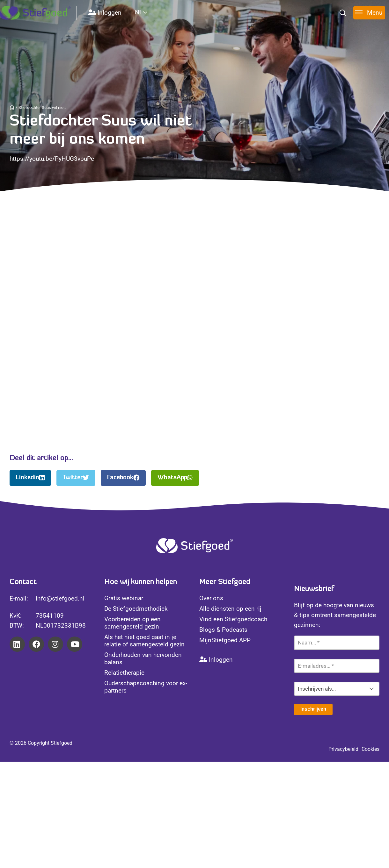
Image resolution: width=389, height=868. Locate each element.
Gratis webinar (124, 598)
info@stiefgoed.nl (60, 598)
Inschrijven (313, 709)
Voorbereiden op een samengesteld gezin (132, 623)
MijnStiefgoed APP (225, 640)
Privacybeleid (343, 749)
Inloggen (105, 13)
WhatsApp (175, 478)
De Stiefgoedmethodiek (136, 609)
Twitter (76, 478)
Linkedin (30, 478)
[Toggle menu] (369, 13)
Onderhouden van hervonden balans (143, 658)
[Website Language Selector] (149, 12)
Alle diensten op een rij (230, 609)
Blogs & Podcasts (223, 630)
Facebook (123, 478)
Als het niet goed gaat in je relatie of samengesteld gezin (144, 641)
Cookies (371, 749)
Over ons (211, 598)
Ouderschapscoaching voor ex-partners (146, 687)
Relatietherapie (124, 673)
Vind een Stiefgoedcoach (233, 619)
